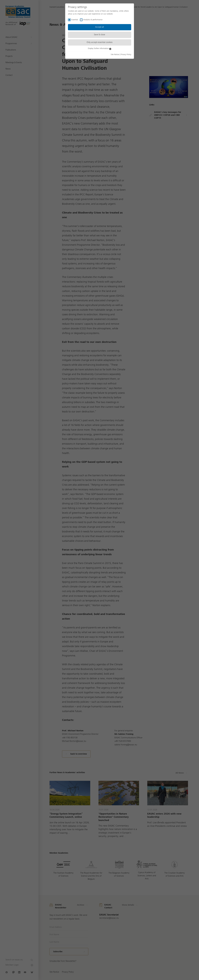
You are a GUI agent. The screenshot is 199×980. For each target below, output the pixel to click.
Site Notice (115, 54)
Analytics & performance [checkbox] (93, 20)
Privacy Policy (126, 54)
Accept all (100, 27)
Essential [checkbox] (75, 20)
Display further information (100, 48)
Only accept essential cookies (100, 42)
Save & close (100, 35)
